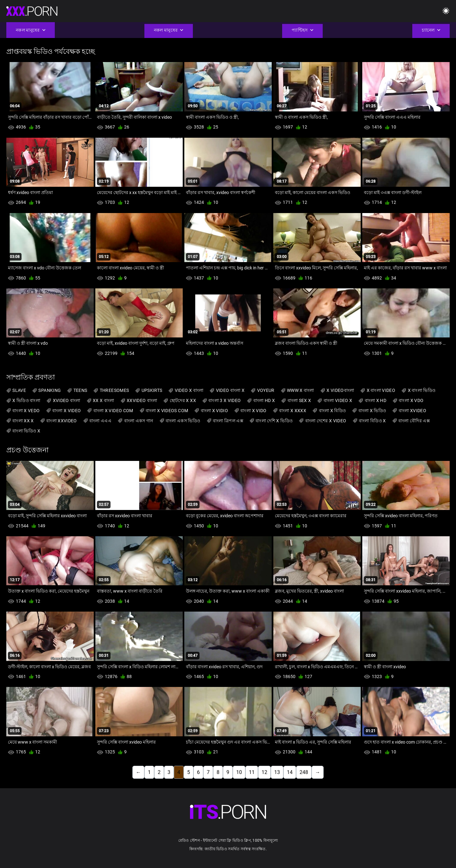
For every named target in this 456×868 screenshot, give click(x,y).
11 (252, 772)
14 (290, 772)
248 (304, 772)
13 (277, 772)
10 (239, 772)
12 (264, 772)
